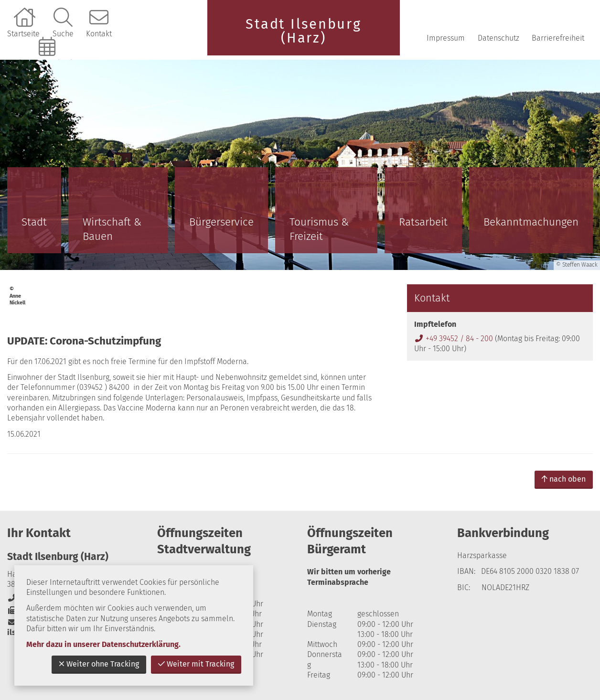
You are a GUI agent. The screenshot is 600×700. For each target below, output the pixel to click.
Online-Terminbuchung (48, 63)
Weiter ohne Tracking (99, 664)
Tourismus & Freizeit (319, 229)
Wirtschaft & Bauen (112, 229)
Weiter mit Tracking (196, 664)
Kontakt (99, 34)
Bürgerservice (221, 222)
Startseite (23, 34)
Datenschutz (498, 38)
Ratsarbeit (423, 222)
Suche (63, 34)
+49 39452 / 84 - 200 (454, 339)
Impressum (446, 38)
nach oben (564, 479)
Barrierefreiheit (558, 38)
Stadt (34, 222)
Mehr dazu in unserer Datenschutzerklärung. (103, 644)
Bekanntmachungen (531, 222)
